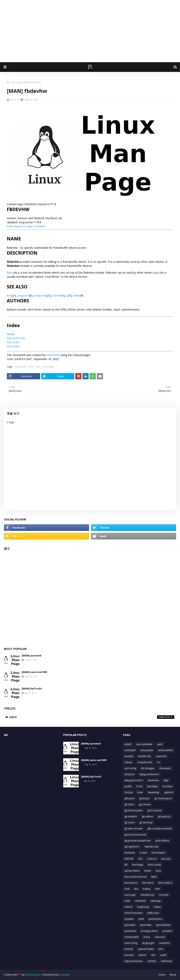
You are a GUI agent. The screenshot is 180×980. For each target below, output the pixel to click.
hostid (143, 853)
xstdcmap (166, 961)
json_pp (166, 859)
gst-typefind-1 (132, 847)
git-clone (129, 804)
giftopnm (130, 798)
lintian (148, 871)
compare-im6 (145, 762)
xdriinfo (152, 961)
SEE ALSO (13, 342)
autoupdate (147, 750)
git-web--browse (134, 829)
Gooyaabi (65, 975)
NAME (11, 334)
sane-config (131, 943)
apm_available (144, 744)
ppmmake (146, 925)
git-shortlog (146, 822)
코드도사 (14, 100)
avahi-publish (165, 750)
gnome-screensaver (135, 835)
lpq (136, 889)
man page (17, 82)
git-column (145, 804)
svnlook (129, 949)
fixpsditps (152, 786)
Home (162, 975)
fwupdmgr (154, 792)
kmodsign (138, 865)
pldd (141, 919)
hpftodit (129, 859)
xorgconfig (41, 295)
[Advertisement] (90, 31)
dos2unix (130, 774)
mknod (128, 907)
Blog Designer (33, 975)
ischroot (152, 859)
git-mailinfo (131, 816)
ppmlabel (130, 925)
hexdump (130, 853)
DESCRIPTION (16, 338)
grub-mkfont (162, 841)
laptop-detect (132, 871)
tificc (161, 949)
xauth (163, 955)
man (38, 367)
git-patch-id (164, 816)
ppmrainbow (163, 925)
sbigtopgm (148, 943)
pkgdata (129, 919)
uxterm (142, 955)
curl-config (130, 768)
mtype (157, 907)
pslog (147, 937)
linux (31, 367)
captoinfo (161, 756)
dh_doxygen (148, 768)
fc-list (139, 786)
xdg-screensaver (134, 961)
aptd (160, 744)
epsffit (128, 786)
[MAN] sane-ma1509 (34, 672)
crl (158, 762)
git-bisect (145, 798)
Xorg (10, 295)
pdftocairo (153, 913)
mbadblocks (147, 895)
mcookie (164, 895)
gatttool (169, 792)
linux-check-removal (135, 877)
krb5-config (154, 865)
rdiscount (160, 937)
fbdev (10, 273)
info (140, 859)
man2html (53, 355)
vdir (153, 955)
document (21, 367)
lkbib (154, 877)
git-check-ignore (163, 798)
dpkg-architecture (149, 774)
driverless (153, 780)
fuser (140, 792)
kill (126, 865)
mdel (127, 901)
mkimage (156, 901)
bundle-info (145, 756)
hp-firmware (158, 853)
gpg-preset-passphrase (138, 841)
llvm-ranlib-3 (165, 883)
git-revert (130, 822)
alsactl (128, 744)
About (173, 975)
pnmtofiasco (156, 919)
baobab (129, 756)
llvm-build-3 (131, 883)
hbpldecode (151, 847)
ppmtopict (130, 931)
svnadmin (164, 943)
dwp (166, 780)
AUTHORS (13, 346)
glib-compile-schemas (160, 829)
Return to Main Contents (30, 226)
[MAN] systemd (32, 655)
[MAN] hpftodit (32, 689)
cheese (128, 762)
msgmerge (143, 907)
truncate (129, 955)
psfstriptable (132, 937)
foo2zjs (129, 792)
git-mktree (147, 816)
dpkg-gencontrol (134, 780)
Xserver (57, 295)
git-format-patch (134, 810)
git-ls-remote (154, 810)
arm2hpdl (130, 750)
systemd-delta (146, 949)
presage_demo (149, 931)
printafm (167, 931)
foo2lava (168, 786)
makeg (146, 889)
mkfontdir (140, 901)
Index (10, 226)
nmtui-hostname (134, 913)
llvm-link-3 (148, 883)
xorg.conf (23, 295)
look (127, 889)
